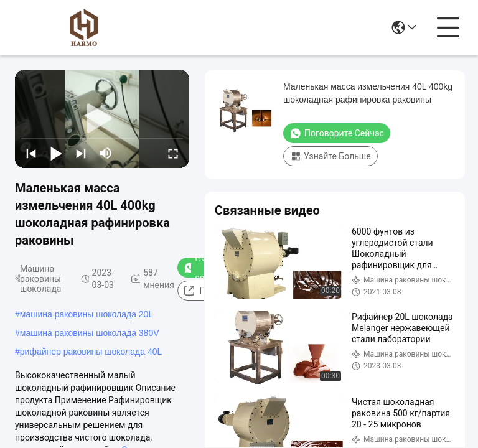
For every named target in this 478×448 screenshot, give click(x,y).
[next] (81, 153)
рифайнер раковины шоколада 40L (91, 352)
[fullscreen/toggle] (173, 153)
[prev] (31, 153)
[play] (102, 119)
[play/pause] (56, 153)
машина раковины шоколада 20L (87, 314)
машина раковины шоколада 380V (90, 333)
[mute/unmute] (106, 153)
